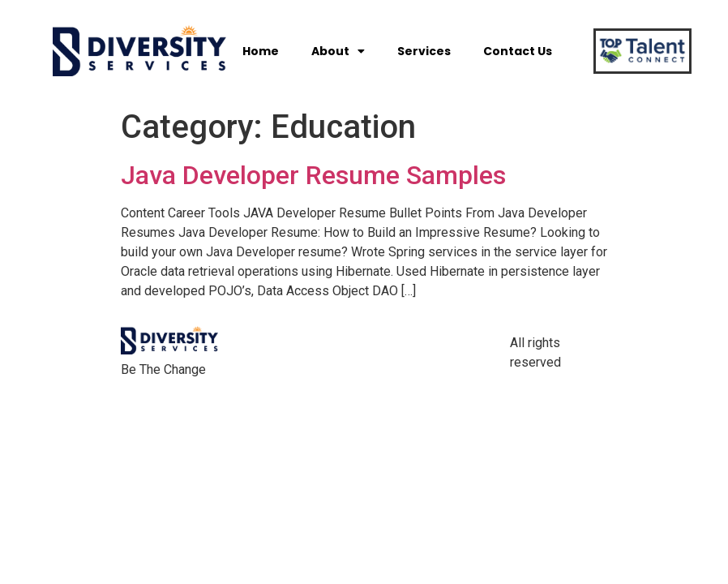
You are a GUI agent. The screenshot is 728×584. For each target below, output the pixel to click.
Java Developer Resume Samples (313, 175)
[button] (636, 51)
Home (261, 51)
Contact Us (518, 51)
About (338, 51)
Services (424, 51)
